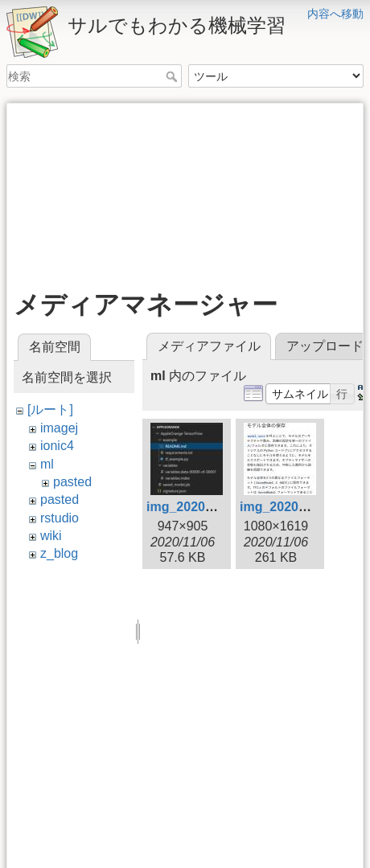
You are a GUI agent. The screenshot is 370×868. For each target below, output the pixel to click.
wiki (51, 536)
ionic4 (57, 446)
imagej (59, 428)
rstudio (60, 518)
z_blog (59, 553)
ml (47, 464)
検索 (173, 76)
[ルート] (50, 409)
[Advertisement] (185, 190)
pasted (72, 482)
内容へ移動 (335, 14)
